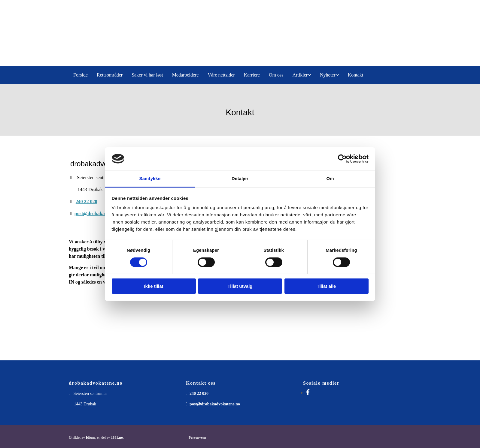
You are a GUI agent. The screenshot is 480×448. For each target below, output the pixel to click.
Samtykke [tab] (150, 178)
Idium (91, 437)
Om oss (276, 75)
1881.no (117, 437)
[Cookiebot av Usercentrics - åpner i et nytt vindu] (342, 159)
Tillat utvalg (240, 286)
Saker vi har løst (147, 75)
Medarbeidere (185, 75)
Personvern (197, 437)
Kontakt (356, 75)
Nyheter (328, 75)
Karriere (252, 75)
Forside (81, 75)
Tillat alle (327, 286)
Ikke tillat (153, 286)
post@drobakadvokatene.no (103, 213)
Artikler (300, 75)
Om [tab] (330, 178)
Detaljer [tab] (240, 178)
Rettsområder (110, 75)
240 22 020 (87, 201)
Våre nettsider (221, 75)
